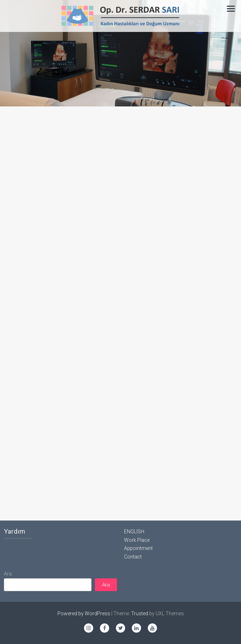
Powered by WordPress (84, 613)
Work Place (137, 540)
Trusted (140, 613)
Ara (8, 574)
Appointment (138, 548)
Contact (133, 557)
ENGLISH (134, 532)
